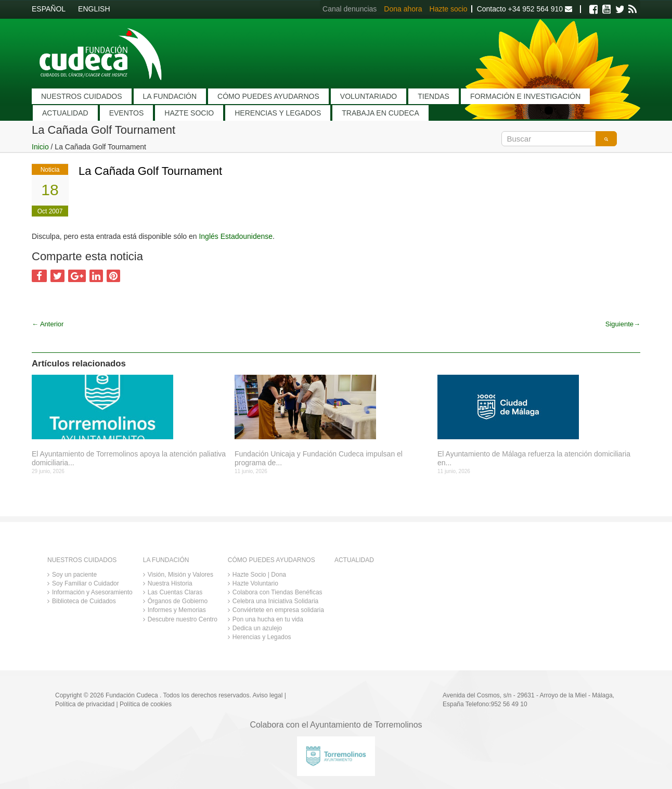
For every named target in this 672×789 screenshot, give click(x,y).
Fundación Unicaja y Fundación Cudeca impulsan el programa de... (319, 458)
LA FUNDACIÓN (170, 96)
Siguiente (623, 324)
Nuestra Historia (170, 583)
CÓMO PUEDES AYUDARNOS (268, 96)
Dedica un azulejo (257, 628)
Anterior (48, 324)
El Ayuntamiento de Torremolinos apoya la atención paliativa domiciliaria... (129, 458)
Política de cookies (146, 704)
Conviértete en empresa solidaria (278, 610)
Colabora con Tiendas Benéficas (277, 592)
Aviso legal (268, 695)
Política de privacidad (85, 704)
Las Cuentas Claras (175, 592)
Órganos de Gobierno (178, 601)
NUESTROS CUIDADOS (82, 96)
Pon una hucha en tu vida (268, 619)
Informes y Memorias (177, 610)
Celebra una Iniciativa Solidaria (275, 601)
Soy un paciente (74, 575)
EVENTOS (127, 113)
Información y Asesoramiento (92, 592)
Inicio (40, 147)
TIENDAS (434, 96)
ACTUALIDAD (65, 113)
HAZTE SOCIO (189, 113)
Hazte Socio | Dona (259, 575)
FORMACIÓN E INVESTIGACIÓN (525, 96)
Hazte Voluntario (255, 583)
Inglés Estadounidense (236, 236)
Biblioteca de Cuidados (84, 601)
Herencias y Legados (262, 637)
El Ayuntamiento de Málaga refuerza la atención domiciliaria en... (534, 458)
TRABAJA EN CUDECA (380, 113)
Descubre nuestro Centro (183, 619)
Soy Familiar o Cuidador (86, 583)
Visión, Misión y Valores (180, 575)
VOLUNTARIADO (369, 96)
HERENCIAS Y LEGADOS (278, 113)
